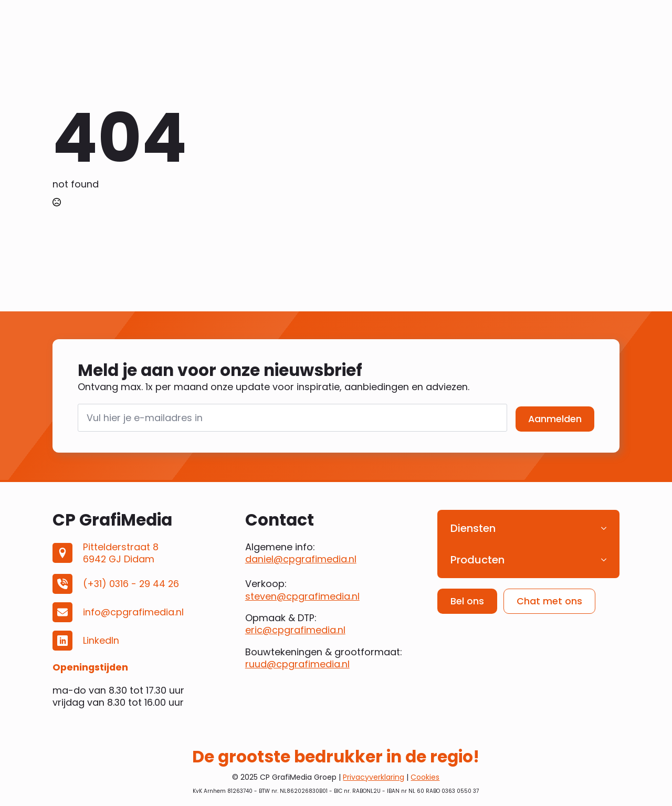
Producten (477, 560)
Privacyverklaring (374, 777)
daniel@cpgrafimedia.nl (301, 559)
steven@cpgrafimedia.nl (302, 596)
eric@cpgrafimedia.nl (295, 630)
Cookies (425, 777)
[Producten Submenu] (607, 560)
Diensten (473, 528)
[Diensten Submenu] (607, 528)
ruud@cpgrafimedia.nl (297, 664)
